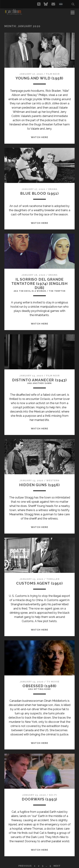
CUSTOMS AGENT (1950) (39, 583)
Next (57, 866)
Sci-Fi (53, 795)
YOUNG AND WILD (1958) (40, 78)
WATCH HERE (39, 137)
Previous (25, 866)
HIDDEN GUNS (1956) (39, 485)
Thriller (53, 579)
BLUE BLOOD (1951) (39, 193)
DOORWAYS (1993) (40, 799)
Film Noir (53, 74)
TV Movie (53, 682)
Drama (53, 189)
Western (53, 480)
